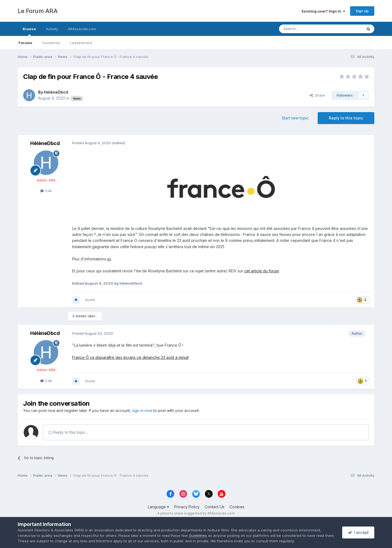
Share (317, 95)
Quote (90, 300)
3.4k (46, 191)
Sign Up (362, 11)
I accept (358, 532)
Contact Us (215, 507)
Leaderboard (81, 43)
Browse (29, 31)
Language (158, 507)
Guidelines (51, 43)
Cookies (237, 507)
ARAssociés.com (82, 29)
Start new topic (295, 118)
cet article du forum (262, 271)
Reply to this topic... (68, 432)
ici (109, 259)
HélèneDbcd (56, 92)
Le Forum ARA (38, 11)
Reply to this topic (346, 118)
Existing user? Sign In (323, 11)
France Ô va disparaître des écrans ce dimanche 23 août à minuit (130, 357)
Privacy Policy (187, 507)
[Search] (307, 29)
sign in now (142, 410)
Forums (25, 43)
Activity (52, 29)
